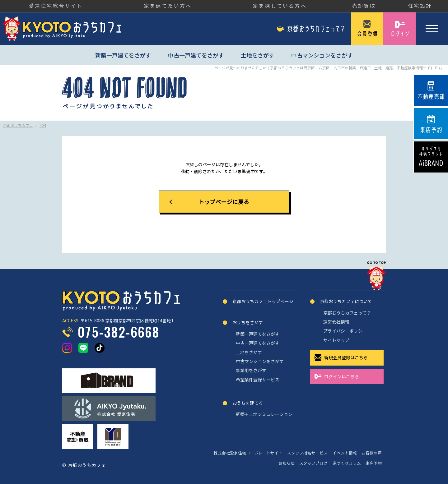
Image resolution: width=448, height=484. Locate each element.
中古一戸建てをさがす (196, 55)
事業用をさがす (251, 370)
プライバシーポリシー (345, 331)
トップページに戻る (224, 201)
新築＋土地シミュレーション (264, 414)
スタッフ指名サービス (307, 453)
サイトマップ (336, 340)
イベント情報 (345, 453)
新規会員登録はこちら (346, 357)
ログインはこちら (342, 376)
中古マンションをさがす (322, 55)
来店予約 (374, 463)
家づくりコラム (347, 463)
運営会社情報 (336, 322)
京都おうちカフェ (62, 29)
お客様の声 (372, 453)
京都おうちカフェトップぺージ (263, 301)
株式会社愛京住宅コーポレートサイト (248, 453)
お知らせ (287, 463)
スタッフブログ (313, 463)
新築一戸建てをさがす (123, 55)
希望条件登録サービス (258, 380)
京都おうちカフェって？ (347, 313)
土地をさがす (258, 55)
